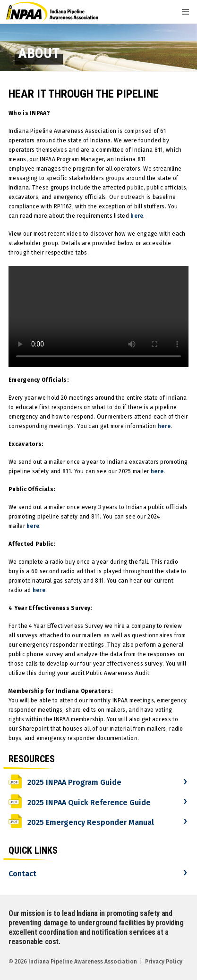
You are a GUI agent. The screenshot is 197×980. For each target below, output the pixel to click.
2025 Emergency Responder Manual (81, 822)
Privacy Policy (164, 962)
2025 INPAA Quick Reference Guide (80, 803)
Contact (22, 874)
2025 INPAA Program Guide (65, 782)
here (137, 216)
